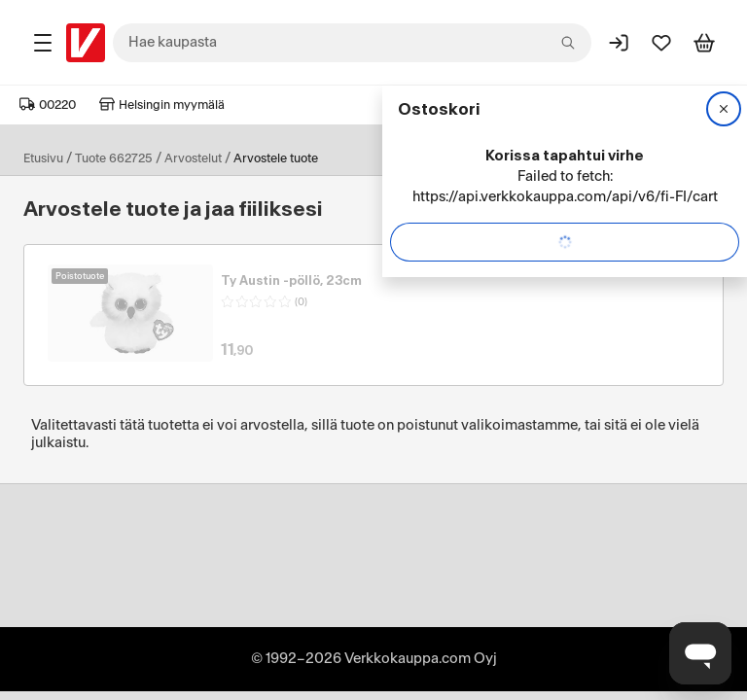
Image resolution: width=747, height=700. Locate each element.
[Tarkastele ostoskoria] (704, 43)
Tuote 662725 (114, 158)
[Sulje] (724, 109)
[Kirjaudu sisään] (619, 43)
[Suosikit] (661, 43)
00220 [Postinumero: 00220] (48, 105)
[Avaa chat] (700, 653)
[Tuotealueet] (43, 43)
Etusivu (43, 158)
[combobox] (352, 43)
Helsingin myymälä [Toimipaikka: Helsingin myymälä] (162, 105)
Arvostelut (193, 158)
